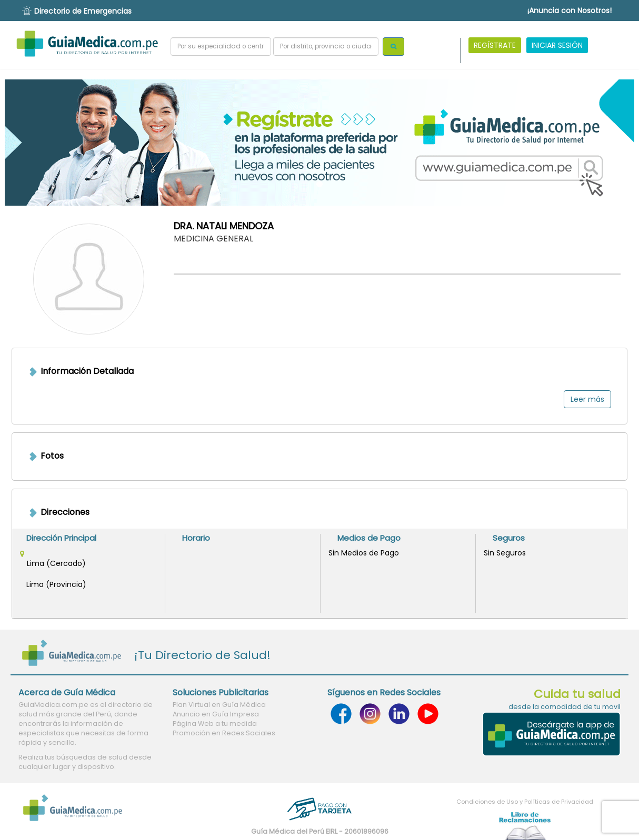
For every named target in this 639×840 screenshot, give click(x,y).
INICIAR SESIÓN (557, 45)
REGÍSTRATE (495, 45)
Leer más (587, 399)
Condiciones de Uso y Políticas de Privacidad (525, 802)
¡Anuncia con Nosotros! (570, 11)
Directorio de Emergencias (83, 11)
